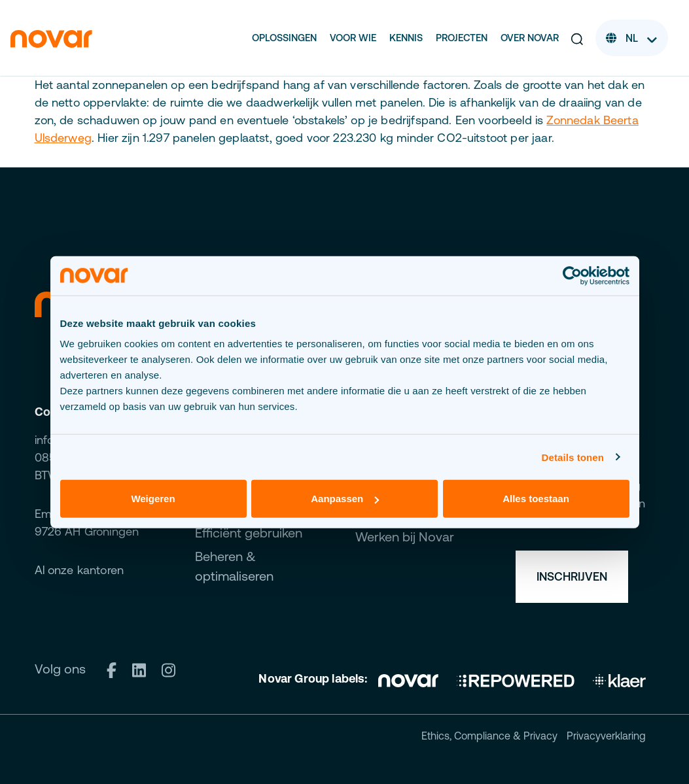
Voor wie (353, 38)
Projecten (462, 38)
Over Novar (530, 38)
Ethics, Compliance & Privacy (489, 736)
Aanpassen (345, 499)
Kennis (406, 38)
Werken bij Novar (405, 537)
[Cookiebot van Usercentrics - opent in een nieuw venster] (572, 275)
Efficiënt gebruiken (249, 533)
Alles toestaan (536, 499)
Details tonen (573, 457)
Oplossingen (284, 38)
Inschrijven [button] (572, 576)
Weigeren (153, 499)
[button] (577, 38)
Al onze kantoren (79, 570)
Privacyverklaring (606, 736)
